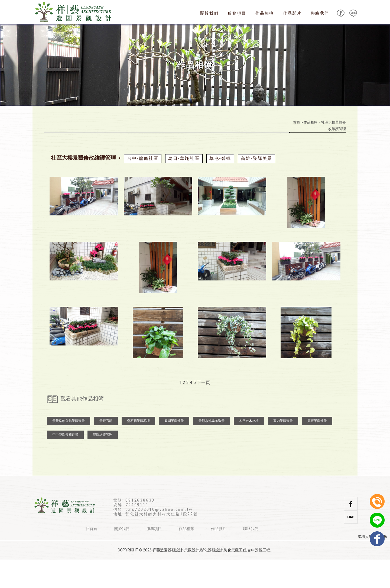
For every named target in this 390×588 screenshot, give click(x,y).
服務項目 (237, 13)
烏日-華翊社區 (184, 158)
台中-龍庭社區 (143, 158)
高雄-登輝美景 (256, 158)
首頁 (297, 122)
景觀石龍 (106, 449)
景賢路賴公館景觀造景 (69, 449)
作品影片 (292, 13)
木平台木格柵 (249, 449)
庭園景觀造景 (174, 449)
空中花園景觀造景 (65, 463)
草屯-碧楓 (220, 158)
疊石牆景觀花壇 (138, 449)
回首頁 (92, 557)
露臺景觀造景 (317, 449)
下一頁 (203, 382)
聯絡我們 (320, 13)
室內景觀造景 (283, 449)
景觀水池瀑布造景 (212, 449)
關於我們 (209, 13)
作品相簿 (265, 13)
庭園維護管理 (103, 463)
